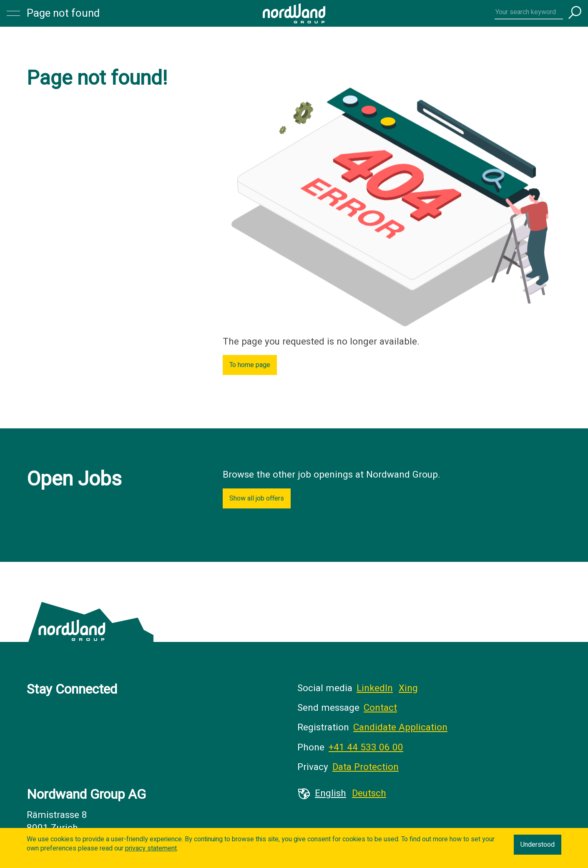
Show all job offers (257, 498)
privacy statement (151, 848)
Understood (538, 845)
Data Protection (366, 767)
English (330, 793)
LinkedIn (375, 688)
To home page (250, 365)
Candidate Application (400, 727)
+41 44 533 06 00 (366, 747)
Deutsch (369, 793)
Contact (380, 708)
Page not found (63, 13)
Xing (408, 688)
